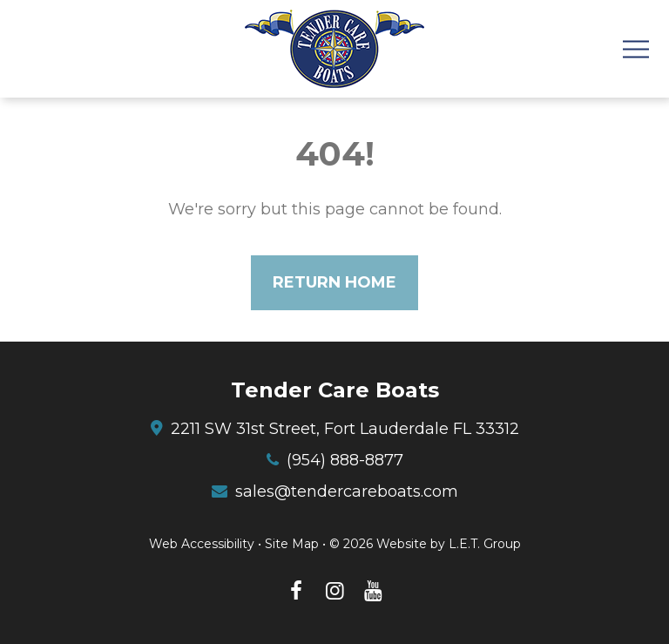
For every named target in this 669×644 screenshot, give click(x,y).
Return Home (334, 282)
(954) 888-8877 (345, 460)
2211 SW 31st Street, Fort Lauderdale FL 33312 (345, 429)
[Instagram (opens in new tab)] (334, 591)
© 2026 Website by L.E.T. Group (425, 544)
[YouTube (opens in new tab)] (373, 591)
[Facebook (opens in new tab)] (296, 591)
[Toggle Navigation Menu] (635, 49)
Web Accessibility (202, 544)
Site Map (292, 544)
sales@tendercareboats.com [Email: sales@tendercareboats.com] (347, 491)
